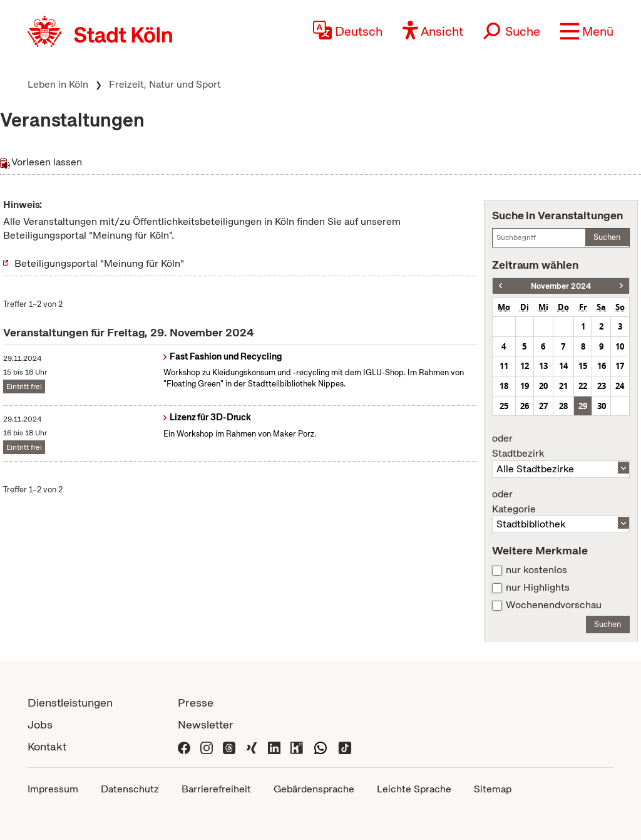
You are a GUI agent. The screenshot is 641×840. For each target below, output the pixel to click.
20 (543, 386)
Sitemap (493, 789)
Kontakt (47, 746)
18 (504, 386)
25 (504, 406)
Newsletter (206, 724)
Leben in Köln (58, 84)
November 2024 (561, 286)
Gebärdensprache (314, 789)
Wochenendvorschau (554, 605)
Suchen (607, 237)
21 (563, 386)
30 (602, 406)
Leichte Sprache (414, 789)
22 (583, 386)
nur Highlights (538, 588)
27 (543, 406)
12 (525, 366)
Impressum (53, 789)
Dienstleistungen (70, 703)
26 (525, 406)
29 (583, 406)
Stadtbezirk (561, 446)
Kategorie (561, 502)
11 (504, 366)
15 (583, 366)
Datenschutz (130, 789)
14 (563, 366)
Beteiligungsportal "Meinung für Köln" (99, 263)
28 (563, 406)
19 (525, 386)
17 (620, 366)
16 (602, 366)
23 (602, 386)
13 (543, 366)
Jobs (40, 724)
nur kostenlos (536, 570)
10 (620, 346)
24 (620, 386)
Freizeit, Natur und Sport (165, 84)
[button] (587, 31)
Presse (196, 703)
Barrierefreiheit (216, 789)
